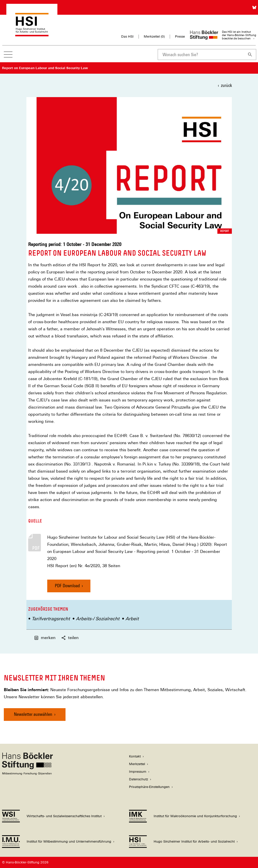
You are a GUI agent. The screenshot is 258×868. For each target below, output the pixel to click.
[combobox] (201, 55)
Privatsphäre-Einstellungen (149, 787)
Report (225, 231)
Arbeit (132, 619)
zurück (226, 85)
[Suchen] (250, 55)
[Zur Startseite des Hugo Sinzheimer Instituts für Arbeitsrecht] (32, 34)
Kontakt (135, 756)
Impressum (138, 772)
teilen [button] (70, 638)
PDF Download (67, 586)
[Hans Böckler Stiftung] (27, 774)
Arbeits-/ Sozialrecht (98, 619)
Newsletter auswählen (33, 714)
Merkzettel (137, 764)
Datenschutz (139, 779)
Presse (180, 36)
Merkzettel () (154, 37)
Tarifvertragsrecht (51, 619)
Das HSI (127, 36)
